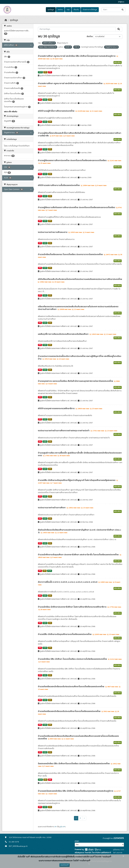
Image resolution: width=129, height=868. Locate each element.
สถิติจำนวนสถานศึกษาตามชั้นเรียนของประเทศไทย (59, 185)
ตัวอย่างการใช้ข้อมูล (90, 10)
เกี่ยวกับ (76, 10)
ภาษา (77, 841)
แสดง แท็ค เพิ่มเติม (11, 112)
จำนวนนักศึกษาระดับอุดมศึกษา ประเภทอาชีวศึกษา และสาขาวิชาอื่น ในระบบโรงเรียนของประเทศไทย (79, 555)
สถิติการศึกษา (118, 62)
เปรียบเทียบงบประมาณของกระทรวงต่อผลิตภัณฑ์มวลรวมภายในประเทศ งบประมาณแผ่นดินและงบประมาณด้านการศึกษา (78, 308)
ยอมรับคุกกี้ (64, 865)
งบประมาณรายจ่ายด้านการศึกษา (52, 508)
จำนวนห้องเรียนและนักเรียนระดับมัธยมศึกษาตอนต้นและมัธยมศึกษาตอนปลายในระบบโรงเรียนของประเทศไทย (78, 737)
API (55, 827)
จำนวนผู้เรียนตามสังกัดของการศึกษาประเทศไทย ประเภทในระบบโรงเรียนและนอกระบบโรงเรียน (77, 207)
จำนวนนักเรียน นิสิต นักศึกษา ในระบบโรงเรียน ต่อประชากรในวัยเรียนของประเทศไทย (73, 659)
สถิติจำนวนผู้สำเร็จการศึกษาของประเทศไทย (56, 111)
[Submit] (123, 10)
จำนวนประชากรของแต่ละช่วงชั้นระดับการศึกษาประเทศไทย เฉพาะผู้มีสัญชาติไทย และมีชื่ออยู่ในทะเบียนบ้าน (80, 358)
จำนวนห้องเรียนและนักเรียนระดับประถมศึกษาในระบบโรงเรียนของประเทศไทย (69, 711)
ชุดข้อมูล (51, 10)
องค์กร (60, 10)
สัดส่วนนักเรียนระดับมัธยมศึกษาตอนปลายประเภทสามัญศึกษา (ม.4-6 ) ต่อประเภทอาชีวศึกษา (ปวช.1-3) (80, 531)
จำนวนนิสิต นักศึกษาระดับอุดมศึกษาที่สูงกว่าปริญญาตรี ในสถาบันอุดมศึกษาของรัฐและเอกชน (77, 480)
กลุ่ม (68, 10)
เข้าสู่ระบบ (121, 2)
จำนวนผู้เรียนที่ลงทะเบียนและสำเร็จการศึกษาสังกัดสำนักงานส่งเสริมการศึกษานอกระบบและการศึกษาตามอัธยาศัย (80, 134)
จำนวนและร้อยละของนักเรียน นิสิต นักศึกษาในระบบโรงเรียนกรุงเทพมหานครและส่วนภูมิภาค (76, 791)
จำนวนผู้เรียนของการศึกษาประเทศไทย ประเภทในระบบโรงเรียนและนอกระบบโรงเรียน (72, 160)
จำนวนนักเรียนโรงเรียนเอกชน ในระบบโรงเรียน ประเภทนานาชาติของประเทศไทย (71, 254)
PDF (50, 72)
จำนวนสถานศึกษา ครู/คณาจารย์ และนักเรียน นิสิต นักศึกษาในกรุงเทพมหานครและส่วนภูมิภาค (77, 56)
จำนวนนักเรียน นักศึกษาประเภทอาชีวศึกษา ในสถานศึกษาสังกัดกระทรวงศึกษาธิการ (72, 607)
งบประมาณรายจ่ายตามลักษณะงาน (53, 232)
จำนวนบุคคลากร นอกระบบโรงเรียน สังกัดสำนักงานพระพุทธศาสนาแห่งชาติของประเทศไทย (76, 381)
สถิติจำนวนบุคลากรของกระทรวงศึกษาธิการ (57, 408)
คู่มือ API (63, 827)
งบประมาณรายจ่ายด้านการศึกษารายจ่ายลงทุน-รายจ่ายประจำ (64, 431)
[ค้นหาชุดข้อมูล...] (113, 10)
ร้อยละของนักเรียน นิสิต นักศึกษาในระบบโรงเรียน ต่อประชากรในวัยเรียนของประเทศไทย (74, 764)
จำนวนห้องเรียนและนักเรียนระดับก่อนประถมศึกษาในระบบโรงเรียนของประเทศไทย (71, 687)
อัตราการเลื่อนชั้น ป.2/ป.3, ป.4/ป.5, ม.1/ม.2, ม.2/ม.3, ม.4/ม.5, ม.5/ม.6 (68, 582)
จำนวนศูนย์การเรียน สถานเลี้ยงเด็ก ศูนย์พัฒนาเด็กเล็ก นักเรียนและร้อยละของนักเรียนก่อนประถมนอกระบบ (80, 454)
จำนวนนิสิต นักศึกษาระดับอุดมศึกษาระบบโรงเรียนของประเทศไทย (65, 634)
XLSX (40, 72)
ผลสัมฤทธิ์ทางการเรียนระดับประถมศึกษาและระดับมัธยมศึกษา (63, 334)
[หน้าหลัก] (6, 20)
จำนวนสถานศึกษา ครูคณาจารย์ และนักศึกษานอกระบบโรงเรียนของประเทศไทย (70, 83)
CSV (45, 72)
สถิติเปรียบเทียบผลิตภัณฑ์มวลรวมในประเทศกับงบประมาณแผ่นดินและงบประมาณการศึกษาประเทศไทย (80, 279)
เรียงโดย (90, 37)
